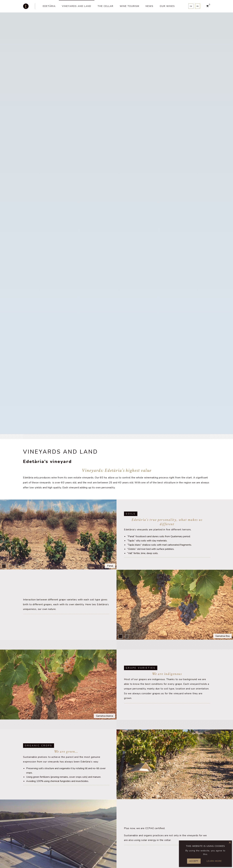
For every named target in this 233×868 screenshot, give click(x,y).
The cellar (106, 6)
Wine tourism (130, 6)
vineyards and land (77, 6)
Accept (194, 861)
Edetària (49, 6)
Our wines (167, 6)
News (150, 6)
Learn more (214, 861)
